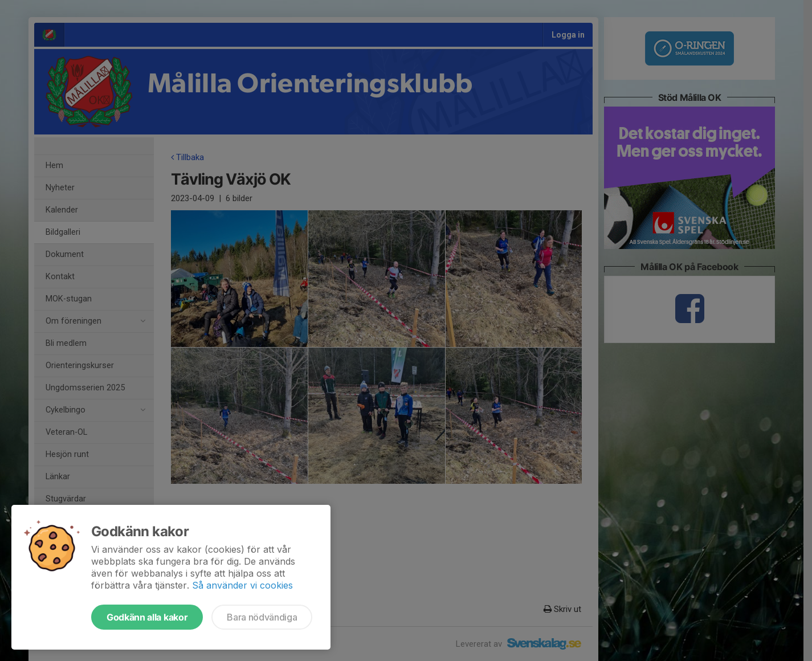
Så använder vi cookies (242, 585)
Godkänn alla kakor (147, 617)
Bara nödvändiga (262, 617)
